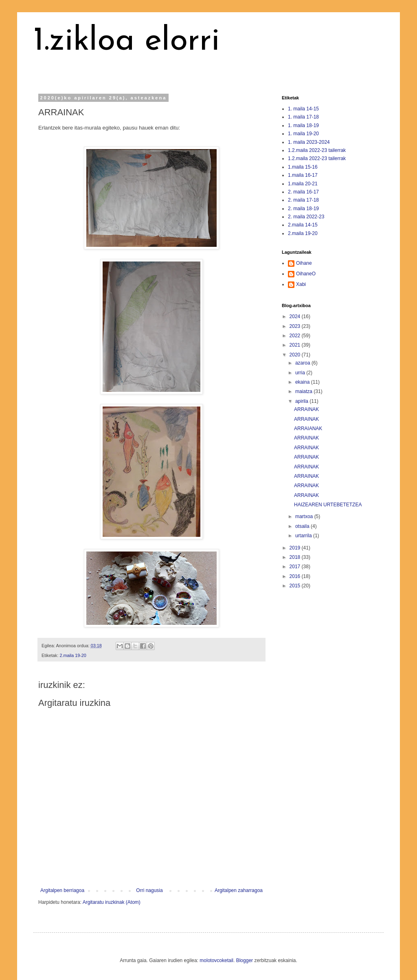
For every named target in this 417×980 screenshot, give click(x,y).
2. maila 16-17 (303, 192)
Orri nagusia (149, 890)
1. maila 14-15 (303, 109)
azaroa (303, 363)
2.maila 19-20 (73, 655)
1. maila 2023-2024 (309, 142)
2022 (296, 336)
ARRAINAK (306, 409)
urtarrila (304, 536)
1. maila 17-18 (303, 117)
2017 (296, 567)
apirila (302, 401)
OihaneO (306, 274)
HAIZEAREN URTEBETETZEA (328, 505)
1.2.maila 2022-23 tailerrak (317, 150)
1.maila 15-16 (303, 167)
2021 (296, 345)
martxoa (305, 516)
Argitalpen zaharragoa (239, 890)
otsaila (303, 526)
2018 (296, 557)
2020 (296, 355)
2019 (296, 548)
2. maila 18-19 (303, 209)
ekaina (303, 382)
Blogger (245, 960)
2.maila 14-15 (303, 225)
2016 (296, 576)
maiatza (304, 391)
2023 (296, 326)
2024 (296, 316)
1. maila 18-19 (303, 125)
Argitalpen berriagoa (62, 890)
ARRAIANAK (308, 428)
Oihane (304, 263)
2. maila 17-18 (303, 200)
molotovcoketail (216, 960)
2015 (296, 586)
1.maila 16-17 (303, 175)
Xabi (301, 284)
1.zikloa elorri (127, 42)
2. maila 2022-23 (306, 217)
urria (301, 373)
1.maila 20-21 (303, 184)
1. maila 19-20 (303, 134)
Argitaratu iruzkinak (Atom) (112, 902)
